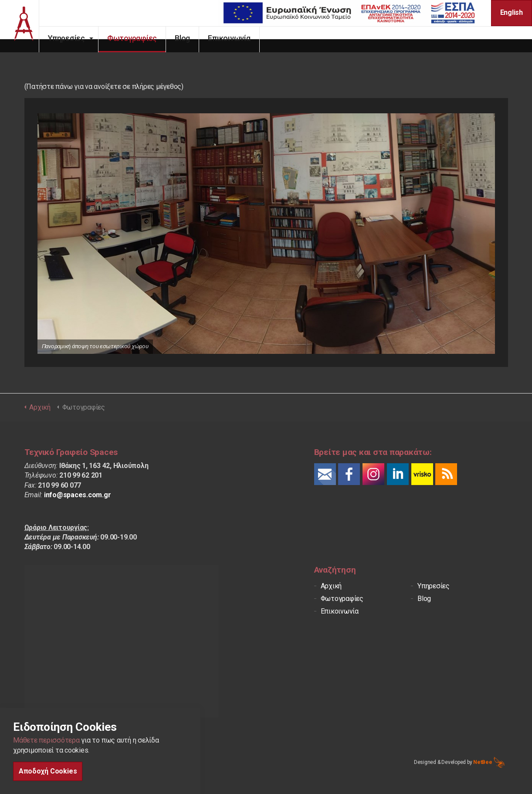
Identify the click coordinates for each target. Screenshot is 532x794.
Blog (195, 38)
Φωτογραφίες (145, 38)
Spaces (26, 26)
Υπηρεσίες (80, 38)
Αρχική (331, 586)
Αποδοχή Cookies (48, 771)
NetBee (489, 762)
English (512, 12)
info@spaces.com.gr (78, 495)
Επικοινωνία (242, 38)
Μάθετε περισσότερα (46, 740)
